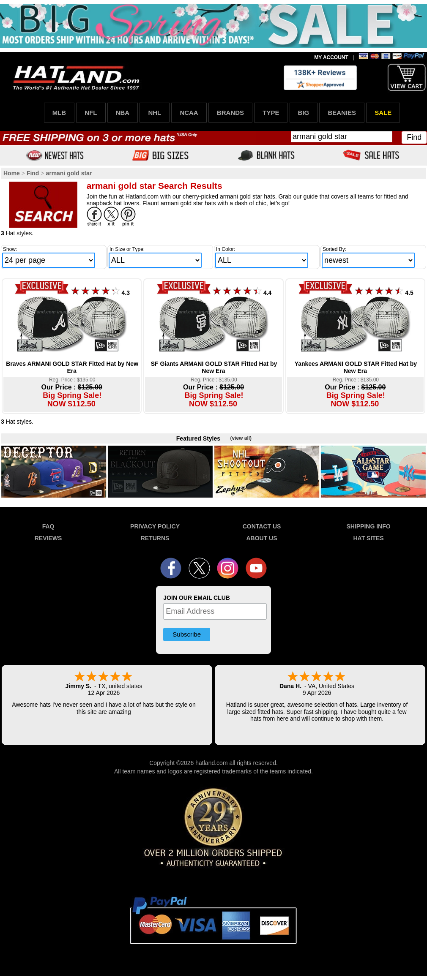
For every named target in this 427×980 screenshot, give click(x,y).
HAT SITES (368, 538)
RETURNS (155, 538)
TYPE (271, 113)
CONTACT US (262, 526)
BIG (304, 113)
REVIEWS (48, 538)
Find (414, 137)
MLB (59, 113)
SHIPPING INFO (368, 526)
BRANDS (230, 113)
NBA (123, 113)
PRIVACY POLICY (155, 526)
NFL (91, 113)
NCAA (189, 113)
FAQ (48, 526)
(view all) (241, 438)
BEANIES (342, 113)
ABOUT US (261, 538)
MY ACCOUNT (331, 57)
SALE (383, 113)
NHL (155, 113)
